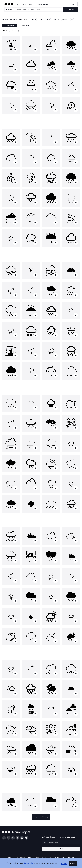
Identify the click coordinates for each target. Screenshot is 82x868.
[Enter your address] (61, 842)
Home (18, 4)
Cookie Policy (30, 864)
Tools (40, 4)
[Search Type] (10, 10)
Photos (30, 4)
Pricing (46, 4)
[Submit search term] (70, 10)
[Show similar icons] (15, 50)
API (35, 4)
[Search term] (40, 10)
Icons (24, 4)
